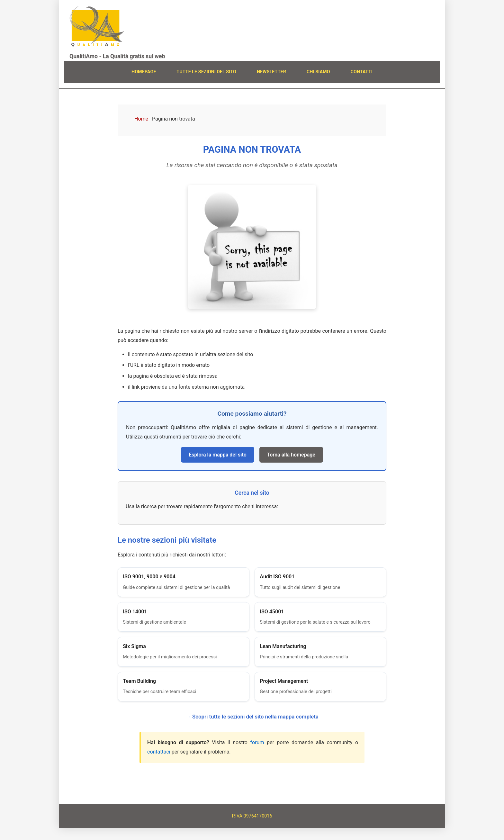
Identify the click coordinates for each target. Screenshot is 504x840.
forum (257, 754)
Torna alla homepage (291, 455)
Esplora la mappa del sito (218, 455)
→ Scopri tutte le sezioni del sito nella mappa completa (252, 728)
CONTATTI (362, 72)
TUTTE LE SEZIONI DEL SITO (206, 72)
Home (141, 119)
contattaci (159, 764)
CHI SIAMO (318, 72)
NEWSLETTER (271, 72)
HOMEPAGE (144, 72)
